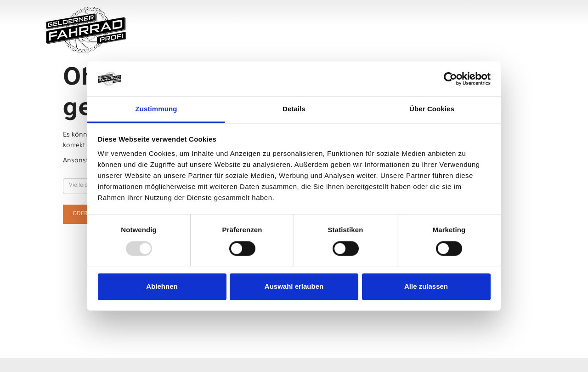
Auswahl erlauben (294, 287)
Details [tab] (294, 109)
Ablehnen (162, 287)
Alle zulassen (426, 287)
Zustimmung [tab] (156, 109)
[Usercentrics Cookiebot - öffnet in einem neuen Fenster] (450, 79)
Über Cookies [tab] (432, 109)
